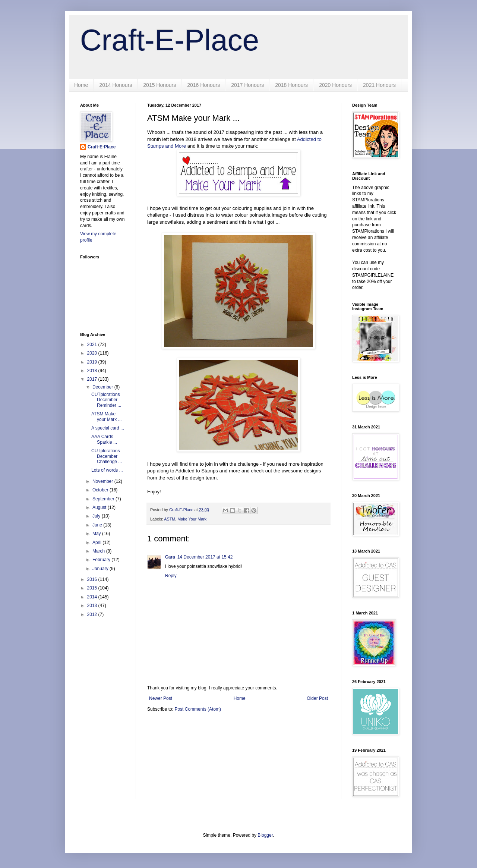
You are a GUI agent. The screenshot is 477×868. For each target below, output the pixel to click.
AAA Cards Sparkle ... (104, 439)
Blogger (265, 835)
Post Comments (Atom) (198, 709)
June (98, 525)
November (103, 481)
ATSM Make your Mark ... (107, 416)
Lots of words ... (107, 470)
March (99, 551)
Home (81, 85)
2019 (93, 362)
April (97, 542)
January (101, 569)
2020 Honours (335, 85)
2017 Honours (247, 85)
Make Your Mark (192, 519)
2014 (93, 597)
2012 (93, 614)
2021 (93, 345)
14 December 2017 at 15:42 (205, 557)
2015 (93, 588)
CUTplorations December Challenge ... (107, 456)
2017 (93, 379)
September (104, 499)
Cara (170, 557)
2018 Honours (291, 85)
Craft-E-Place (170, 40)
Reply (171, 576)
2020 (93, 353)
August (100, 507)
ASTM (170, 519)
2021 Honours (379, 85)
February (102, 560)
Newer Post (161, 698)
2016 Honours (203, 85)
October (101, 490)
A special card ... (108, 428)
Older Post (317, 698)
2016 (93, 579)
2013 (93, 606)
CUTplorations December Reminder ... (106, 400)
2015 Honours (159, 85)
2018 (93, 371)
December (103, 387)
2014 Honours (116, 85)
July (97, 516)
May (97, 534)
